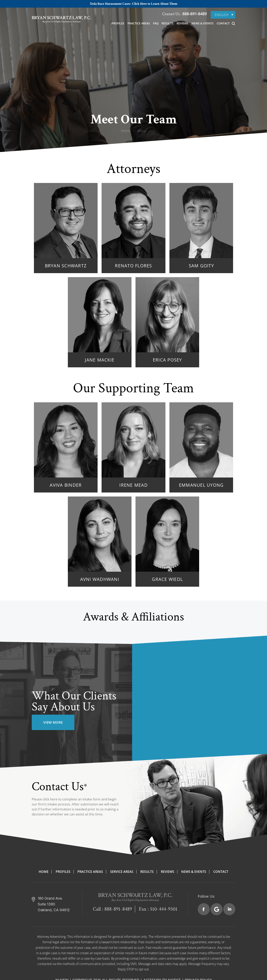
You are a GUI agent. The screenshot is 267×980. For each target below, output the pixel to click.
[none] (223, 15)
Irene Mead (133, 485)
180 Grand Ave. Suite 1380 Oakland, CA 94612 (54, 904)
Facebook (204, 909)
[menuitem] (223, 15)
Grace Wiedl (167, 579)
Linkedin (229, 909)
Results (168, 23)
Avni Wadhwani (100, 579)
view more (53, 722)
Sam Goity (201, 266)
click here (50, 799)
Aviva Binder (66, 485)
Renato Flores (133, 266)
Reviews (182, 23)
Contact (223, 23)
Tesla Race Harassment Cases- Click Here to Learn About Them (133, 4)
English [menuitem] (222, 15)
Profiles (118, 23)
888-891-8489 (194, 14)
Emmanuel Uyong (201, 485)
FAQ (156, 23)
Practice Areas (139, 23)
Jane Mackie (100, 360)
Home (44, 872)
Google (217, 909)
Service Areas (122, 872)
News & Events (203, 23)
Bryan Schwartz (66, 266)
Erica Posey (167, 360)
